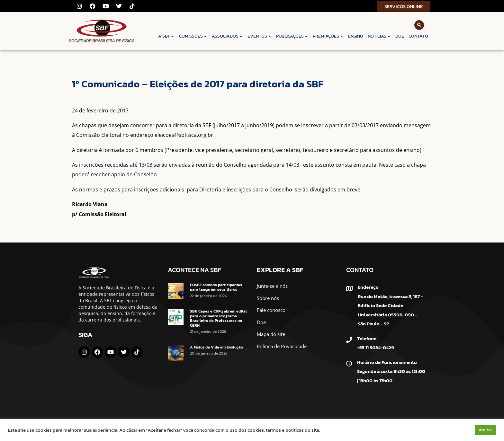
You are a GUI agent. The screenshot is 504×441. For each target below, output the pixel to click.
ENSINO (356, 36)
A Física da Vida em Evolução (216, 347)
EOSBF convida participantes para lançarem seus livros (216, 287)
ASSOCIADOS (227, 36)
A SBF (166, 36)
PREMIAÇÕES (328, 36)
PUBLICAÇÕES (292, 36)
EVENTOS (260, 36)
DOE (400, 36)
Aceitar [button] (485, 430)
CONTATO (418, 36)
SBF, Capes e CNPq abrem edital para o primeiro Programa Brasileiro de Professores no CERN (218, 318)
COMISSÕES (193, 36)
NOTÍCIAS (379, 36)
